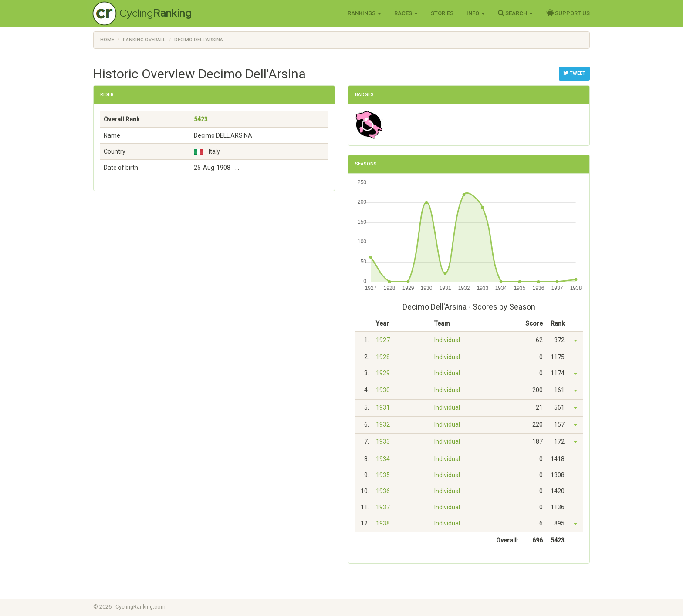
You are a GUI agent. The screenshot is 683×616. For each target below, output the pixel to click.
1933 (383, 441)
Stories (442, 13)
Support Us (568, 13)
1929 (383, 373)
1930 (383, 390)
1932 (383, 424)
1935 (383, 475)
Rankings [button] (364, 13)
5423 (201, 119)
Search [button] (515, 13)
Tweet (574, 73)
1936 (383, 491)
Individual (447, 340)
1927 (383, 340)
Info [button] (476, 13)
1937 (383, 507)
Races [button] (406, 13)
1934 (383, 459)
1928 (383, 357)
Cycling (156, 13)
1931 (383, 407)
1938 (383, 523)
